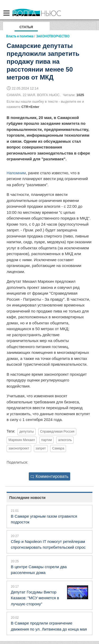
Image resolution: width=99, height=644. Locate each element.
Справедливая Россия (57, 432)
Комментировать (50, 476)
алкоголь (65, 440)
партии (46, 440)
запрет (41, 448)
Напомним (16, 173)
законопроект (19, 448)
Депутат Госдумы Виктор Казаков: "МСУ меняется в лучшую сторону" (35, 598)
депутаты (27, 432)
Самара (58, 448)
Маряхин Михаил (22, 440)
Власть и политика (20, 36)
